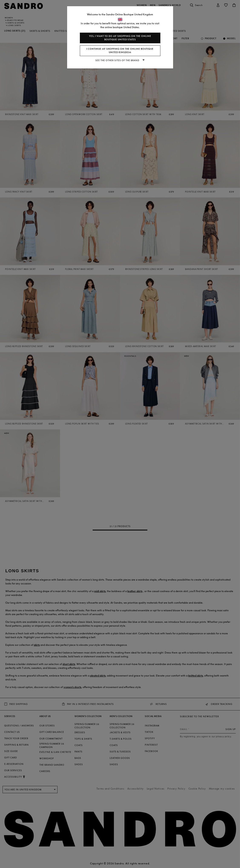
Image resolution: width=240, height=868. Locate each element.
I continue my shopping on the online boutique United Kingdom (120, 51)
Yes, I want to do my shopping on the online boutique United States (120, 38)
